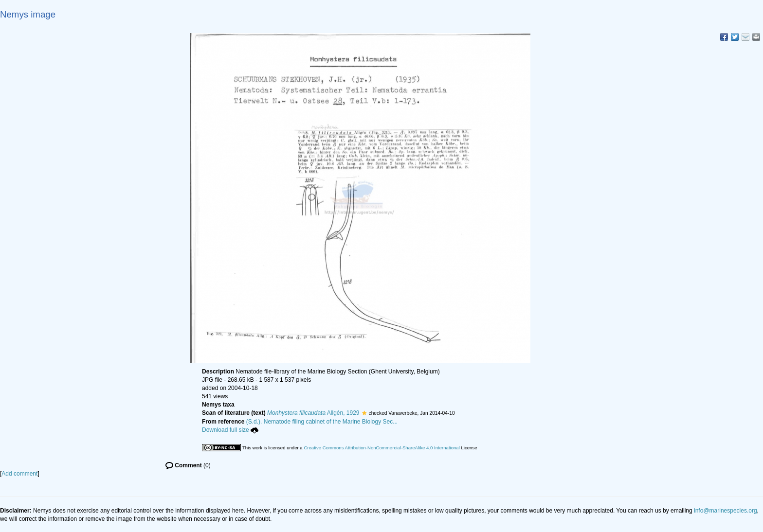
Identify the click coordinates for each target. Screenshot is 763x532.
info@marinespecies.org (726, 511)
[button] (364, 413)
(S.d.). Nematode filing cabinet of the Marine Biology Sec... (322, 422)
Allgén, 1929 (313, 413)
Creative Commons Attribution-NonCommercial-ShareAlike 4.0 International (381, 448)
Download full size (230, 430)
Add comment (19, 474)
